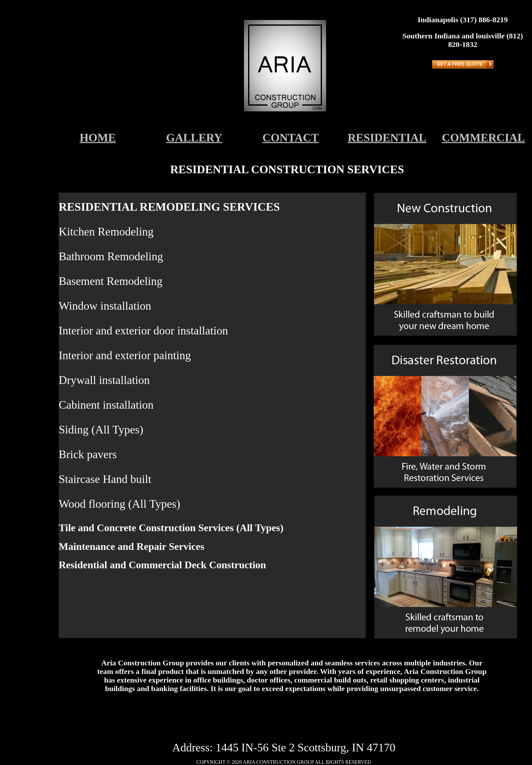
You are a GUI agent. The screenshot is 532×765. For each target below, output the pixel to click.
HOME (98, 138)
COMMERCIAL (483, 138)
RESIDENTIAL (387, 138)
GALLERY (194, 138)
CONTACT (290, 138)
